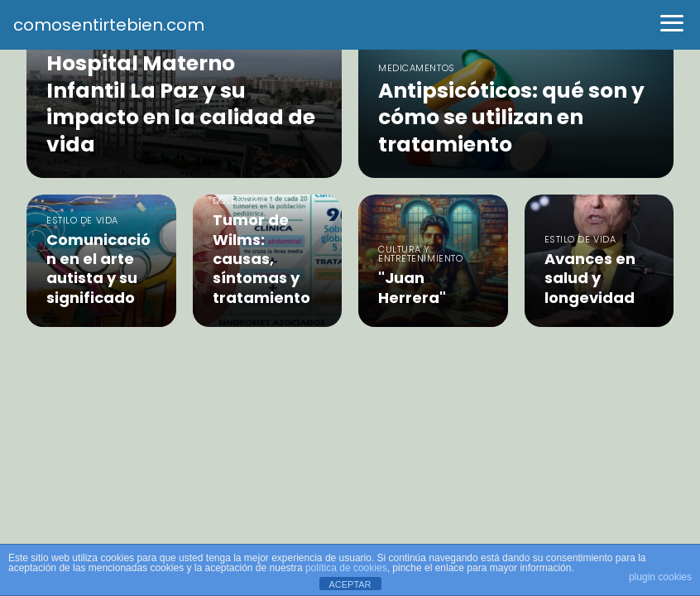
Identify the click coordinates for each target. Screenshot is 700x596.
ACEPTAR (350, 584)
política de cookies (346, 568)
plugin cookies (660, 577)
